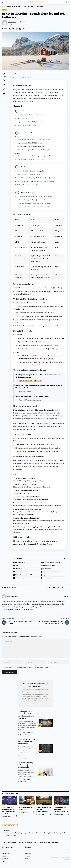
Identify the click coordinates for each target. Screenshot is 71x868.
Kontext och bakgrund (49, 565)
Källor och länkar (48, 578)
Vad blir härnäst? (47, 569)
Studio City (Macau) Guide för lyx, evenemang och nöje (61, 809)
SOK (57, 242)
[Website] (68, 597)
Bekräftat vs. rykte (20, 578)
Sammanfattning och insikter (51, 572)
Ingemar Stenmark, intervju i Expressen (30, 381)
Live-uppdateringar (21, 572)
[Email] (13, 29)
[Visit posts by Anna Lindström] (4, 597)
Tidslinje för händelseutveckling (24, 575)
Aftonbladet (59, 275)
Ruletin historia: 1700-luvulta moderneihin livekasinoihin (27, 741)
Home (4, 7)
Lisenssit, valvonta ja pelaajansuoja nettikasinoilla (26, 765)
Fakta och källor (20, 568)
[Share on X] (10, 29)
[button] (3, 2)
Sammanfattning (20, 562)
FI (40, 726)
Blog (8, 7)
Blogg (4, 10)
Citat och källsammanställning (51, 562)
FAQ (44, 575)
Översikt (18, 565)
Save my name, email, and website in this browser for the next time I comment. (26, 667)
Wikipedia (40, 171)
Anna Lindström (12, 22)
